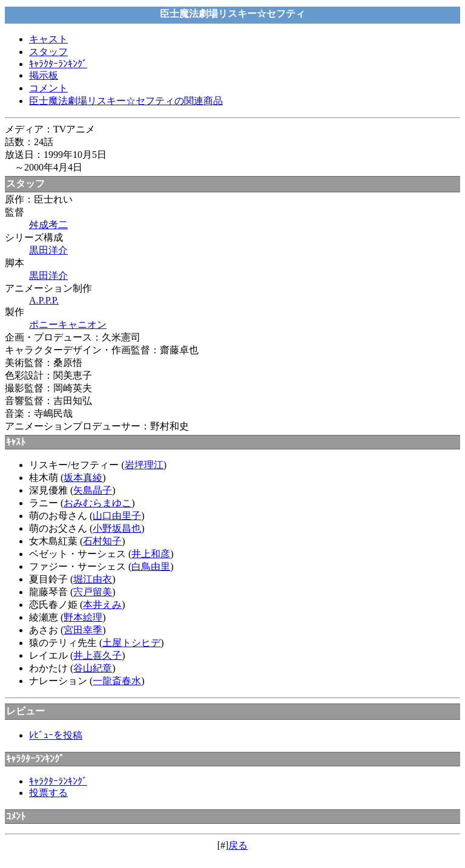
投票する (48, 793)
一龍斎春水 (117, 681)
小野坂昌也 (117, 528)
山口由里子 (117, 516)
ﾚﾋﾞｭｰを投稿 (56, 735)
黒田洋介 (48, 250)
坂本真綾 (83, 478)
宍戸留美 (93, 592)
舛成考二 (48, 225)
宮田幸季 (83, 630)
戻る (238, 845)
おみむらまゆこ (97, 503)
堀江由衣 (93, 579)
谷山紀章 (93, 668)
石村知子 (102, 541)
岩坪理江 (144, 465)
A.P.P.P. (44, 300)
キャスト (48, 39)
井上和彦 (151, 554)
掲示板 (44, 75)
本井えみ (102, 605)
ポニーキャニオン (68, 325)
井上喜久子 (97, 655)
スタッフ (48, 52)
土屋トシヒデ (131, 643)
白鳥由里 (151, 566)
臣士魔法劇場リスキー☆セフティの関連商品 (126, 101)
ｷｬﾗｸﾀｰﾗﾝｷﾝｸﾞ (58, 64)
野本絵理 (83, 617)
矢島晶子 (93, 490)
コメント (48, 88)
